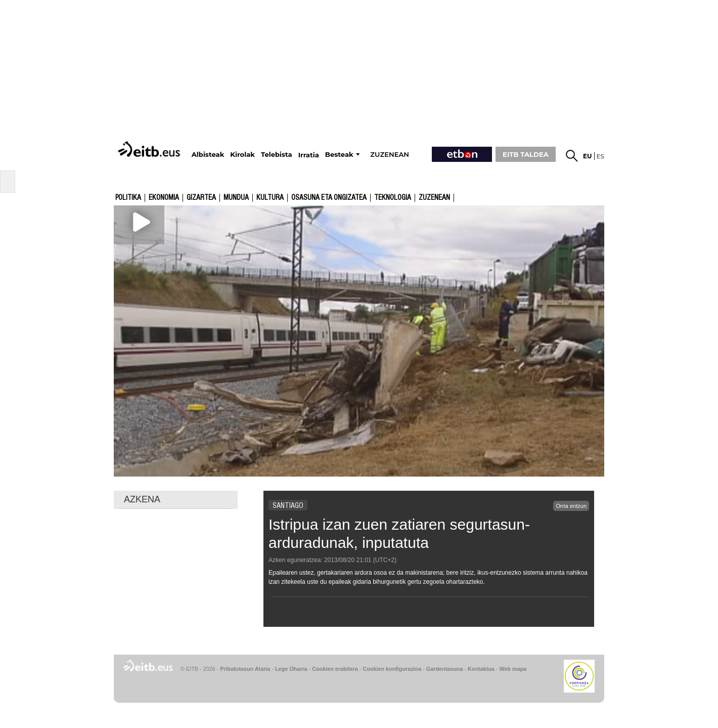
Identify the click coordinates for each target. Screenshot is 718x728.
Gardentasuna (445, 669)
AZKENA (142, 499)
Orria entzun (571, 506)
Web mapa (513, 669)
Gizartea (201, 198)
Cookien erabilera (335, 669)
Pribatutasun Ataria (245, 669)
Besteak (339, 155)
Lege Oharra (291, 669)
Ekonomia (164, 198)
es (600, 156)
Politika (128, 198)
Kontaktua (481, 669)
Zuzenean (434, 198)
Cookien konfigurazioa (392, 669)
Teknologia (393, 198)
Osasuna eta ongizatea (329, 198)
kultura (270, 198)
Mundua (236, 198)
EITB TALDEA (526, 154)
